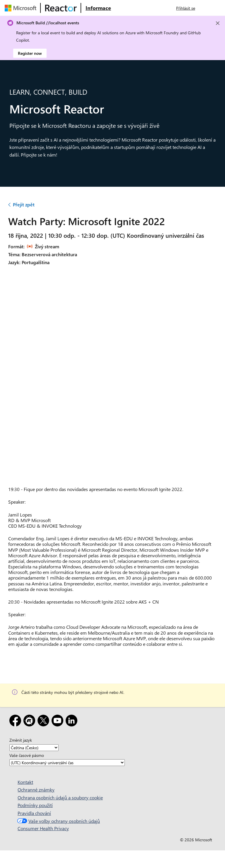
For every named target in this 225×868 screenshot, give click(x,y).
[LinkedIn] (73, 722)
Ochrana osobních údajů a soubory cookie (60, 797)
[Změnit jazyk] (34, 748)
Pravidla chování (34, 813)
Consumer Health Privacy (43, 828)
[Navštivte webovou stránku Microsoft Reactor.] (61, 8)
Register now (30, 53)
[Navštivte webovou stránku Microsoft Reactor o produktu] (98, 8)
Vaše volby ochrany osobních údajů (58, 821)
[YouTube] (59, 722)
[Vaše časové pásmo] (67, 763)
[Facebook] (16, 722)
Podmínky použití (35, 805)
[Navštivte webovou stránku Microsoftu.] (22, 8)
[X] (45, 722)
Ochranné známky (36, 790)
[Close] (218, 23)
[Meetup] (30, 722)
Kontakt (25, 782)
